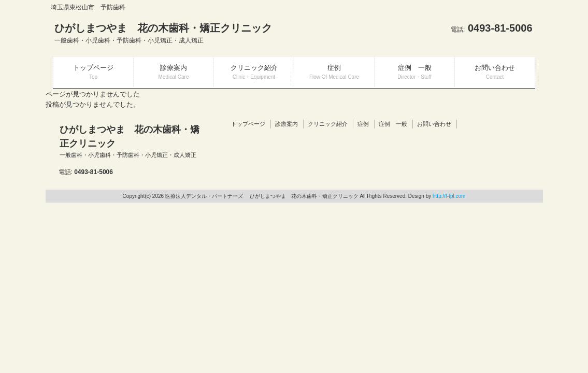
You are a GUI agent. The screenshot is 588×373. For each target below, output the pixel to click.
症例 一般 (393, 124)
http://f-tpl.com (449, 196)
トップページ (248, 124)
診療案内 (286, 124)
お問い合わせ (434, 124)
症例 (363, 124)
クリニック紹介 (328, 124)
